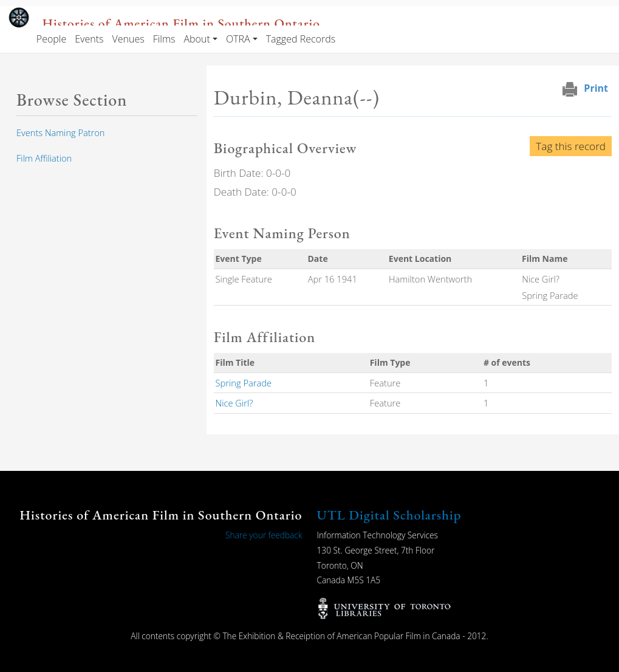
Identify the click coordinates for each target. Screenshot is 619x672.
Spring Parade (244, 383)
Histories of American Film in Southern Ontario (181, 23)
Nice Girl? (234, 403)
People (51, 39)
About (197, 39)
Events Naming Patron (60, 132)
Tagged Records (301, 39)
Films (164, 39)
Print (596, 88)
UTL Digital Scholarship (389, 515)
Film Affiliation (44, 158)
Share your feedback (264, 535)
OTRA (238, 39)
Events (89, 39)
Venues (128, 39)
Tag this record (571, 146)
